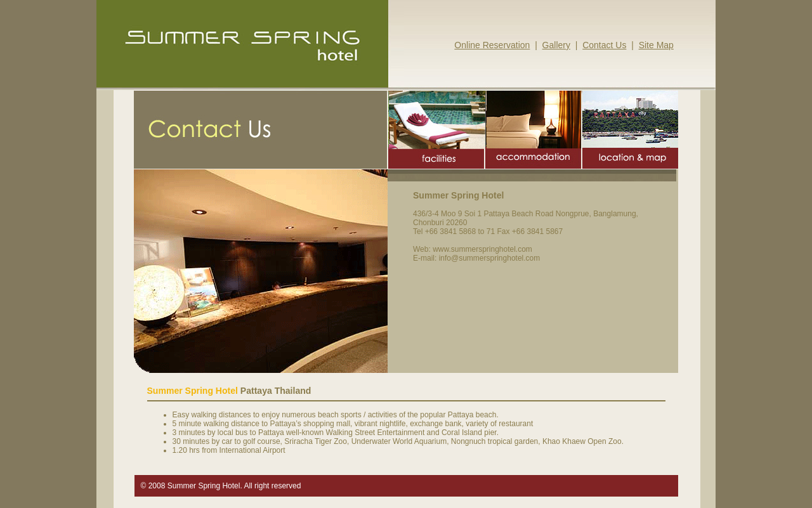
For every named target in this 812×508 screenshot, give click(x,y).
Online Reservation (492, 45)
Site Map (656, 45)
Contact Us (604, 45)
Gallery (556, 45)
